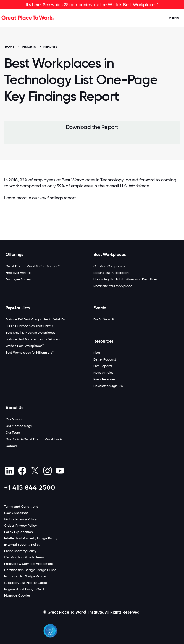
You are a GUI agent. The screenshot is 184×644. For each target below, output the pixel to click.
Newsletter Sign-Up (108, 386)
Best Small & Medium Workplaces (31, 333)
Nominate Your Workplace (113, 286)
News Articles (103, 373)
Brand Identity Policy (20, 551)
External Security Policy (22, 545)
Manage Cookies (17, 595)
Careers (11, 446)
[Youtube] (60, 471)
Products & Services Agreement (29, 564)
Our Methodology (19, 426)
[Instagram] (47, 471)
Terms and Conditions (21, 507)
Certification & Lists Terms (24, 557)
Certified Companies (109, 266)
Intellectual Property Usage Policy (31, 538)
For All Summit (104, 319)
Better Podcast (105, 359)
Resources (103, 341)
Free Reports (103, 366)
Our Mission (14, 419)
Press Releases (105, 379)
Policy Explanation (19, 532)
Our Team (13, 433)
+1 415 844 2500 (30, 487)
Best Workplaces (110, 254)
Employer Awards (18, 273)
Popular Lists (18, 308)
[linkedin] (9, 471)
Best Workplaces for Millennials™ (30, 353)
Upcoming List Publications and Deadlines (125, 279)
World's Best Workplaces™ (25, 346)
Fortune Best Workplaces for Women (33, 339)
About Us (14, 408)
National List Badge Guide (25, 576)
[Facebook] (22, 471)
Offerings (14, 254)
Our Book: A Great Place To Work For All (34, 439)
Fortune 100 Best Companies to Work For (36, 319)
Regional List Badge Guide (25, 589)
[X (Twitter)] (35, 471)
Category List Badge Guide (26, 583)
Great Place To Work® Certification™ (32, 266)
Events (100, 308)
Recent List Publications (111, 273)
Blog (97, 353)
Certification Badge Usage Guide (30, 570)
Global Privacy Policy (20, 519)
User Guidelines (16, 513)
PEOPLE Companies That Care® (29, 326)
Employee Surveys (19, 279)
